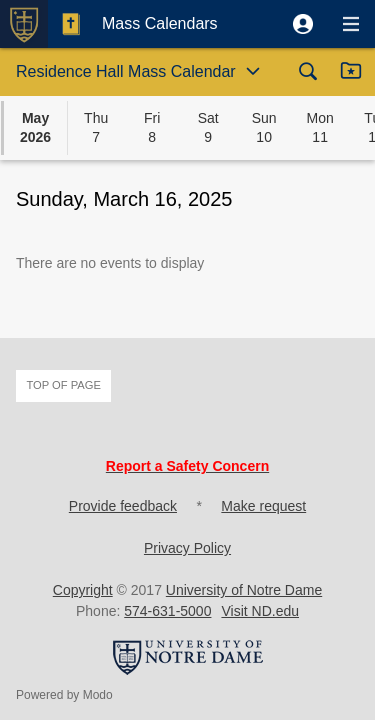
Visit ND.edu (260, 611)
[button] (303, 24)
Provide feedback (123, 506)
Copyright (83, 590)
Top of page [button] (63, 385)
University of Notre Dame (244, 590)
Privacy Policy (187, 548)
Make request (263, 506)
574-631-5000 (167, 611)
